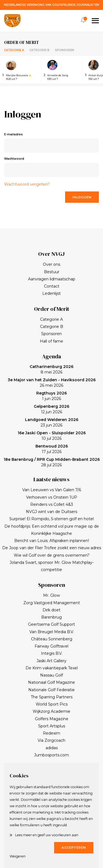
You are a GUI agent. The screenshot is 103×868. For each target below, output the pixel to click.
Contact (52, 286)
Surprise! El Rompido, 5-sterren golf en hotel (51, 519)
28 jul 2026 (52, 462)
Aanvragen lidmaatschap (52, 279)
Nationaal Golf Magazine (51, 682)
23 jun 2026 (52, 422)
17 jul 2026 (52, 449)
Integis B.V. (52, 653)
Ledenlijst (51, 293)
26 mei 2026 (52, 383)
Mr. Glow (51, 595)
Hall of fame (51, 341)
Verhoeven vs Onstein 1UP (52, 497)
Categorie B (39, 50)
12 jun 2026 (51, 409)
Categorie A (14, 50)
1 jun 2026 (51, 396)
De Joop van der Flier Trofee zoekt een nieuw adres (52, 548)
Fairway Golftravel (51, 646)
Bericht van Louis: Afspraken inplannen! (52, 541)
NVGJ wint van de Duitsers (51, 512)
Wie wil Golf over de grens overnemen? (52, 555)
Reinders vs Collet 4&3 (52, 504)
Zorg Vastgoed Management (52, 603)
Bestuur (52, 272)
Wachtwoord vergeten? (27, 184)
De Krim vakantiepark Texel (52, 668)
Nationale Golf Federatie (51, 690)
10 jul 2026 (52, 436)
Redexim (51, 733)
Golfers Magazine (52, 719)
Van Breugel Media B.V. (52, 632)
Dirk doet (51, 610)
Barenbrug (51, 617)
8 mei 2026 (51, 369)
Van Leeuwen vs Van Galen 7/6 (52, 490)
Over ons (51, 264)
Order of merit (22, 42)
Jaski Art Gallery (51, 661)
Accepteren (74, 848)
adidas (52, 748)
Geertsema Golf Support (51, 624)
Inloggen (82, 197)
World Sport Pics (52, 704)
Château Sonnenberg (52, 639)
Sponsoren (65, 50)
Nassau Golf (51, 675)
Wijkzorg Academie (51, 711)
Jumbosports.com (51, 755)
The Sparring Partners (52, 697)
